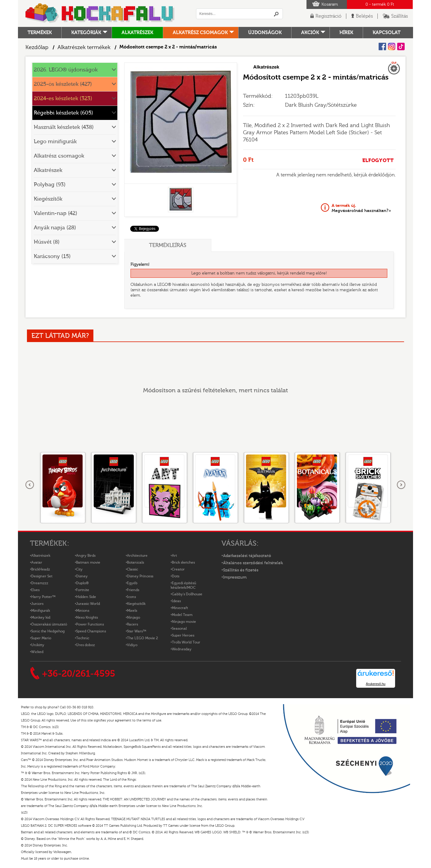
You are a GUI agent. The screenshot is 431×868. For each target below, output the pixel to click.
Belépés (364, 16)
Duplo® (82, 583)
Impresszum (235, 577)
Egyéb (132, 583)
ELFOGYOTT (378, 160)
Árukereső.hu (375, 684)
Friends (133, 590)
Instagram (392, 46)
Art (174, 556)
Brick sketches (183, 562)
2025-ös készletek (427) (63, 84)
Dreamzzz (40, 583)
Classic (132, 569)
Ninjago (133, 617)
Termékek (40, 33)
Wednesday (182, 649)
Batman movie (88, 562)
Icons (131, 597)
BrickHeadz (41, 569)
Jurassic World (88, 604)
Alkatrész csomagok (200, 33)
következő (401, 485)
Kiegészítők (48, 199)
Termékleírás (168, 245)
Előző (30, 485)
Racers (132, 624)
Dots (176, 576)
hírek (346, 33)
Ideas (176, 601)
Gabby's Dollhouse (187, 594)
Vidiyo (132, 645)
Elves (35, 590)
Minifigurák (41, 611)
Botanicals (135, 562)
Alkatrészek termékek (84, 47)
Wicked (37, 652)
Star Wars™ (137, 631)
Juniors (37, 604)
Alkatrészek (137, 33)
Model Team (182, 615)
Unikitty (38, 645)
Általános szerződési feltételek (253, 563)
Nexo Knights (87, 617)
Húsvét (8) (47, 242)
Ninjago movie (184, 622)
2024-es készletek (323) (63, 99)
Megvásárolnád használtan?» (361, 208)
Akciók (310, 33)
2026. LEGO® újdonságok (66, 70)
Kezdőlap (37, 47)
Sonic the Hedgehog (48, 631)
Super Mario (41, 638)
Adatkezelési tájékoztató (247, 556)
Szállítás (400, 16)
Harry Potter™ (43, 597)
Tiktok (401, 46)
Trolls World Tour (186, 642)
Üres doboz (85, 645)
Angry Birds (86, 556)
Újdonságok (265, 33)
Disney (82, 576)
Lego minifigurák (55, 142)
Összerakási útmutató (49, 624)
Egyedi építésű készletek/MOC (183, 585)
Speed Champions (91, 631)
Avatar (37, 562)
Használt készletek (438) (64, 127)
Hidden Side (86, 597)
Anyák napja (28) (55, 228)
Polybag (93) (50, 185)
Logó (100, 13)
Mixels (132, 611)
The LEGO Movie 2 (142, 638)
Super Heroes (183, 635)
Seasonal (179, 629)
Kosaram (330, 4)
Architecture (137, 556)
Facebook (382, 46)
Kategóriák (86, 33)
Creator (178, 569)
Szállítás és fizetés (241, 570)
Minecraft (180, 608)
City (79, 569)
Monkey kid (41, 617)
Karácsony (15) (52, 256)
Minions (83, 611)
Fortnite (83, 590)
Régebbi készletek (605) (63, 113)
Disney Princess (140, 576)
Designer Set (42, 576)
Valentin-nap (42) (56, 213)
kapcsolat (387, 33)
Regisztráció (328, 16)
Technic (83, 638)
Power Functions (90, 624)
